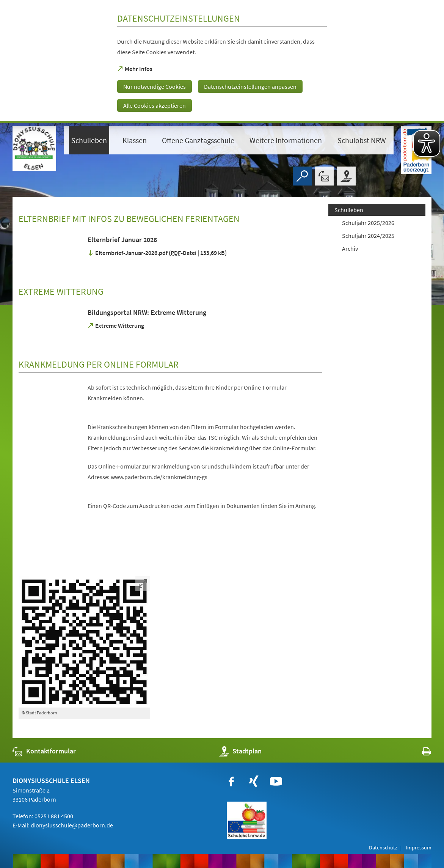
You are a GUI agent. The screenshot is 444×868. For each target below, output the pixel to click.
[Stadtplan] (346, 176)
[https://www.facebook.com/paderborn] (231, 782)
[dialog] (222, 61)
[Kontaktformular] (324, 176)
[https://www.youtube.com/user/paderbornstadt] (276, 782)
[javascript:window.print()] (420, 753)
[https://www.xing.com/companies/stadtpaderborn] (254, 782)
